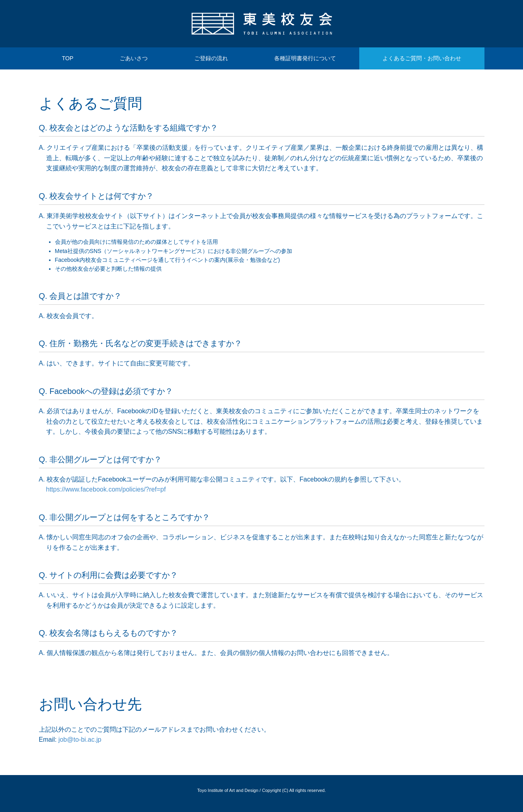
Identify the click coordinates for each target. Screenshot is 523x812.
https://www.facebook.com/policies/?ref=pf (106, 489)
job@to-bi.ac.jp (80, 740)
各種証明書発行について (305, 58)
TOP (68, 58)
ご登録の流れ (211, 58)
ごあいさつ (134, 58)
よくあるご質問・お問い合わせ (422, 58)
